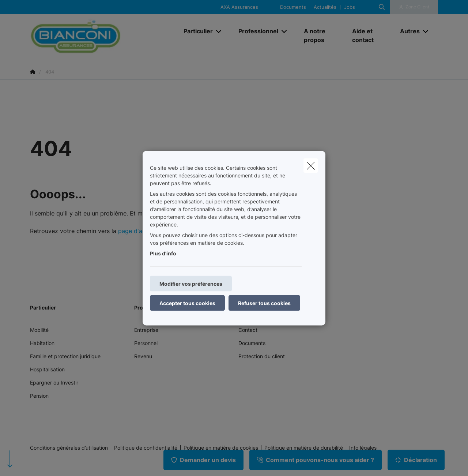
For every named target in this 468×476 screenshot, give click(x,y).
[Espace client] (414, 7)
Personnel (146, 343)
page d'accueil (138, 231)
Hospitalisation (47, 369)
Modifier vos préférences (191, 283)
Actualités (325, 7)
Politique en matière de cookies (221, 448)
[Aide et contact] (369, 35)
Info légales (363, 448)
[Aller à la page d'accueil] (103, 36)
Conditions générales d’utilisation (69, 448)
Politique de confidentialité (146, 448)
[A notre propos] (321, 35)
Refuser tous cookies (264, 303)
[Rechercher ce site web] (382, 7)
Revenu (143, 356)
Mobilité (39, 330)
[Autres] (407, 31)
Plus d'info (163, 253)
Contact (248, 330)
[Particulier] (195, 31)
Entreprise (146, 330)
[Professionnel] (256, 31)
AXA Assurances (239, 7)
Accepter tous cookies (187, 303)
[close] (311, 165)
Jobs (350, 7)
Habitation (42, 343)
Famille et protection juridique (65, 356)
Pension (39, 396)
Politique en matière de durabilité (304, 448)
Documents (293, 7)
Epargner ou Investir (54, 383)
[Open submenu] (219, 31)
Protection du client (262, 356)
